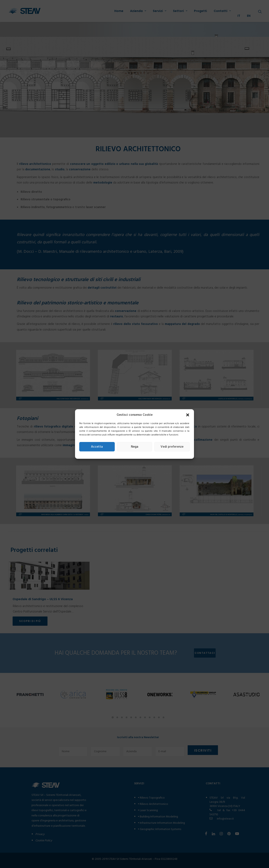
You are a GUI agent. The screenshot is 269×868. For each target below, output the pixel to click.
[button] (188, 415)
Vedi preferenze (172, 447)
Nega (135, 447)
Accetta (97, 447)
